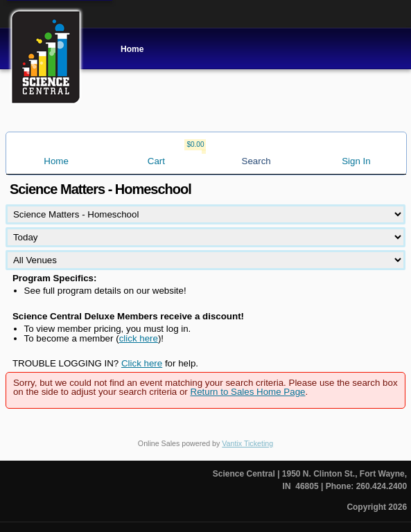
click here (139, 338)
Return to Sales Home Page (248, 392)
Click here (142, 363)
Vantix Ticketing (247, 443)
